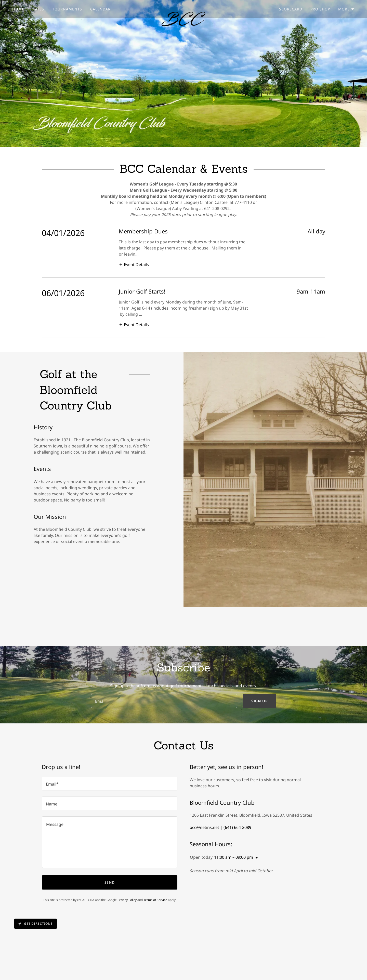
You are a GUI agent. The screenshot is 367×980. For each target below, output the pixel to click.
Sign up (260, 701)
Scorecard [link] (291, 9)
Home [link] (18, 9)
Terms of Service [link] (155, 900)
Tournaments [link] (67, 9)
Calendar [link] (100, 9)
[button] (346, 9)
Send (110, 882)
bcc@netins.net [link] (204, 827)
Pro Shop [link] (320, 9)
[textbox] (164, 701)
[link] (183, 8)
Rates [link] (38, 9)
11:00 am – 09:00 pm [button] (234, 857)
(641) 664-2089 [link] (237, 827)
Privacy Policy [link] (127, 900)
